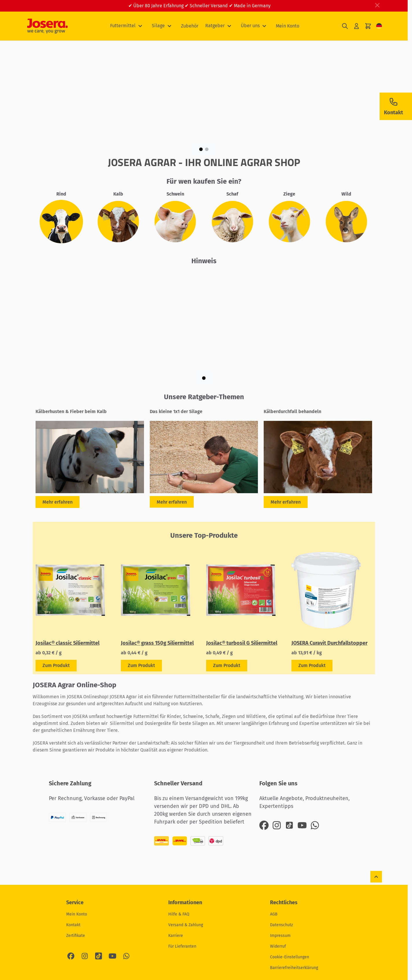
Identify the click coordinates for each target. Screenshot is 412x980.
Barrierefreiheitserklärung (294, 968)
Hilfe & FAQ (179, 914)
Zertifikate (76, 936)
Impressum (280, 936)
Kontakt (73, 925)
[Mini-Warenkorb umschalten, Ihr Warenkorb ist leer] (368, 26)
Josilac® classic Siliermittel (68, 643)
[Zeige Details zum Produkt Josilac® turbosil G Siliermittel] (227, 666)
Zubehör (190, 26)
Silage (158, 26)
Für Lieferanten (182, 946)
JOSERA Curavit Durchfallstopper (329, 643)
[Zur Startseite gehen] (47, 26)
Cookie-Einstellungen (290, 957)
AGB (274, 914)
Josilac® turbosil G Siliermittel (242, 643)
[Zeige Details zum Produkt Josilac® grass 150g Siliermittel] (141, 666)
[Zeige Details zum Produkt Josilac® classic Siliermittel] (56, 666)
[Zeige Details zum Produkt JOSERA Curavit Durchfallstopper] (312, 666)
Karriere (176, 936)
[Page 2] (207, 149)
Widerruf (278, 946)
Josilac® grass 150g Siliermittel (157, 643)
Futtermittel (123, 26)
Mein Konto (288, 26)
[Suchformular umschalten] (345, 26)
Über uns (250, 26)
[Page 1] (201, 149)
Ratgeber (215, 26)
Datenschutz (281, 925)
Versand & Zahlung (186, 925)
